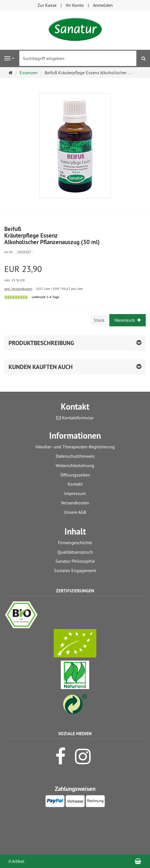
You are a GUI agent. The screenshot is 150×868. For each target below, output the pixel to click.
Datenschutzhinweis (75, 456)
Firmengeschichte (75, 543)
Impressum (75, 493)
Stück (99, 320)
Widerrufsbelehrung (75, 465)
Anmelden (103, 5)
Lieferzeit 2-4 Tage (45, 297)
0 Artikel (16, 861)
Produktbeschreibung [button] (41, 343)
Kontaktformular (75, 418)
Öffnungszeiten (75, 475)
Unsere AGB (75, 512)
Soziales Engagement (75, 570)
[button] (75, 367)
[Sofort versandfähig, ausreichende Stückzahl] (16, 297)
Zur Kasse (47, 5)
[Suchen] (144, 58)
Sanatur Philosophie (75, 561)
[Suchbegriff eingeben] (78, 58)
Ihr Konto (75, 5)
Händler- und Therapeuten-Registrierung (75, 447)
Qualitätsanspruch (75, 552)
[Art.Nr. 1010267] (75, 252)
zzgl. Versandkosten (18, 289)
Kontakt (75, 484)
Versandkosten (75, 503)
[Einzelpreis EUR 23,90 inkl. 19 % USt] (75, 274)
